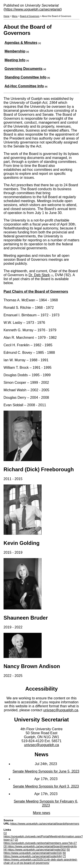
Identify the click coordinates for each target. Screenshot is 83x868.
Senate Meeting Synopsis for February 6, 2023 (46, 803)
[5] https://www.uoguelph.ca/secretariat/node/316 (37, 851)
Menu (15, 16)
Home (7, 16)
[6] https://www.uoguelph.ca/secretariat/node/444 (35, 855)
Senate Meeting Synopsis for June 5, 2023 (46, 771)
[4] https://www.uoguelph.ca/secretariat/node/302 (35, 850)
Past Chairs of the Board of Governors (36, 292)
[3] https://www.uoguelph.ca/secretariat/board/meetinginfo (40, 846)
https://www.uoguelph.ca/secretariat (33, 9)
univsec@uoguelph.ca (61, 710)
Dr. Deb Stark (39, 275)
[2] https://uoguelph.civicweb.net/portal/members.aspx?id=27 (40, 841)
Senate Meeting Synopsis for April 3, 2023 (46, 786)
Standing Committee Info (25, 77)
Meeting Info (15, 60)
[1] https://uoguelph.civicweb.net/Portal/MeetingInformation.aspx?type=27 (43, 836)
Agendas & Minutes (21, 43)
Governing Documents (23, 69)
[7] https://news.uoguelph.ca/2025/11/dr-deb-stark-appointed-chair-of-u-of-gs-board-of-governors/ (41, 860)
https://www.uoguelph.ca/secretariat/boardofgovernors (45, 824)
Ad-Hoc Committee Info (24, 86)
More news (41, 813)
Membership (15, 51)
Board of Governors (30, 16)
